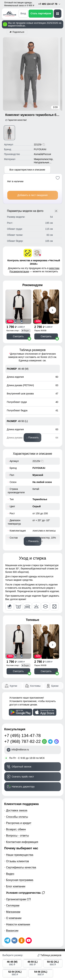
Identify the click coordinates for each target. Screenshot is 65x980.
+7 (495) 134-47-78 (23, 736)
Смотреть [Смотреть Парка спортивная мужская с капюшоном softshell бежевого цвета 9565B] (46, 336)
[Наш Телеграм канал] (7, 940)
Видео (10, 874)
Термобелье (40, 499)
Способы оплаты (17, 817)
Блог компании (16, 886)
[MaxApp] (57, 741)
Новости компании (18, 924)
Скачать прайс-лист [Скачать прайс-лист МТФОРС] (23, 777)
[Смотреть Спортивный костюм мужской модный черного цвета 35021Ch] (18, 307)
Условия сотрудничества (25, 893)
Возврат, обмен (16, 829)
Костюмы (35, 686)
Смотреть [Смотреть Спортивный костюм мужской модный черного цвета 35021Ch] (18, 336)
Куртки (13, 686)
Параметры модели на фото (33, 211)
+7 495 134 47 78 (49, 4)
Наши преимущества (20, 855)
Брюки (55, 686)
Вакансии (12, 931)
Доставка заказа (17, 810)
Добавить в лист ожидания (32, 195)
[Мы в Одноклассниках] (22, 940)
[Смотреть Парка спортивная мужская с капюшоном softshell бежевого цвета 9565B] (46, 307)
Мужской (38, 475)
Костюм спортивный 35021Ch (16, 331)
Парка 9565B (40, 330)
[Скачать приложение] (21, 712)
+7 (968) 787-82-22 (23, 741)
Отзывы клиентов (18, 861)
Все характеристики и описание (27, 170)
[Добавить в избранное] (58, 178)
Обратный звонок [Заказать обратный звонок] (22, 767)
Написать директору (23, 787)
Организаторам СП (18, 899)
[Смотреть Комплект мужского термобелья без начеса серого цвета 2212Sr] (9, 133)
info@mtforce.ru (20, 750)
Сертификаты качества (21, 867)
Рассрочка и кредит (19, 823)
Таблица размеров (51, 955)
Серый (37, 506)
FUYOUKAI (39, 468)
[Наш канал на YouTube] (29, 940)
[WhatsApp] (45, 741)
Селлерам (13, 905)
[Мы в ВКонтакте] (14, 940)
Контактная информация (22, 842)
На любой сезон (42, 482)
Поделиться (18, 32)
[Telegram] (51, 741)
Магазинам (13, 912)
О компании (14, 918)
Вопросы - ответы (18, 835)
